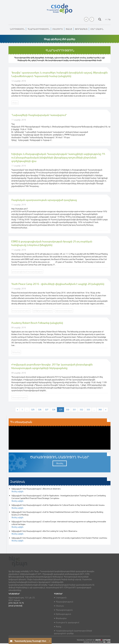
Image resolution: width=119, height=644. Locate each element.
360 (100, 410)
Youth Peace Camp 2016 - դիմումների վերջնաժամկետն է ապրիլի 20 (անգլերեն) (58, 284)
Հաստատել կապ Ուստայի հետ (30, 641)
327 (47, 410)
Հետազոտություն (64, 610)
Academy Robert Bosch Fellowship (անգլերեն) (37, 323)
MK (104, 642)
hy (110, 19)
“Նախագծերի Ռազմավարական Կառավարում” (39, 115)
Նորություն (17, 29)
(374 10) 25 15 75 (16, 603)
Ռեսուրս (58, 29)
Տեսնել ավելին (17, 491)
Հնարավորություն (38, 29)
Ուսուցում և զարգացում (68, 622)
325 (33, 410)
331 (74, 410)
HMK (109, 642)
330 (67, 410)
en (106, 19)
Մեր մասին (97, 29)
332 (81, 410)
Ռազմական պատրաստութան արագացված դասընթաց (44, 200)
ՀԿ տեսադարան (21, 422)
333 (88, 410)
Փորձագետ (81, 29)
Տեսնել (60, 463)
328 (54, 410)
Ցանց (69, 29)
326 (40, 410)
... (27, 410)
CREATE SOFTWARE (103, 640)
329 (60, 410)
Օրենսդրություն (63, 614)
